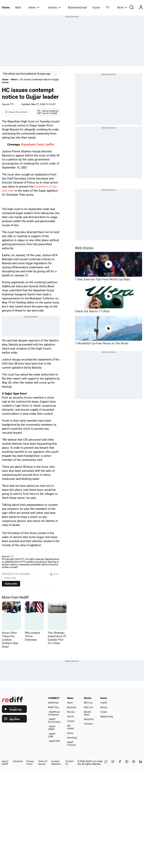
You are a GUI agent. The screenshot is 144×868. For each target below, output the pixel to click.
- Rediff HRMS (52, 728)
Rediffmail (53, 703)
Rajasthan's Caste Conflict (38, 145)
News (34, 7)
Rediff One (53, 707)
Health (104, 703)
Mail (18, 7)
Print (54, 574)
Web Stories (84, 248)
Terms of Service (43, 763)
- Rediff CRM (52, 735)
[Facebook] (120, 763)
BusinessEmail (77, 7)
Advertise (18, 761)
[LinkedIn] (141, 763)
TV (108, 7)
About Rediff (5, 763)
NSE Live (88, 707)
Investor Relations (56, 763)
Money (55, 7)
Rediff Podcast (71, 744)
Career (104, 712)
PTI (12, 104)
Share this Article (16, 112)
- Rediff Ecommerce (54, 721)
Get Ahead (70, 727)
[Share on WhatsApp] (106, 763)
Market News (87, 713)
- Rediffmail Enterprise (54, 713)
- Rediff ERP (54, 741)
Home (6, 7)
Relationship (107, 717)
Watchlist (89, 719)
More (122, 7)
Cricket (71, 721)
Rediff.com (91, 761)
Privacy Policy (30, 763)
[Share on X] (113, 763)
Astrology (72, 738)
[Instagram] (127, 763)
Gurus (96, 7)
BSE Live (88, 703)
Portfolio (88, 724)
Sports (70, 717)
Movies (71, 712)
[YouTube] (134, 763)
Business (72, 707)
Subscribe (11, 584)
